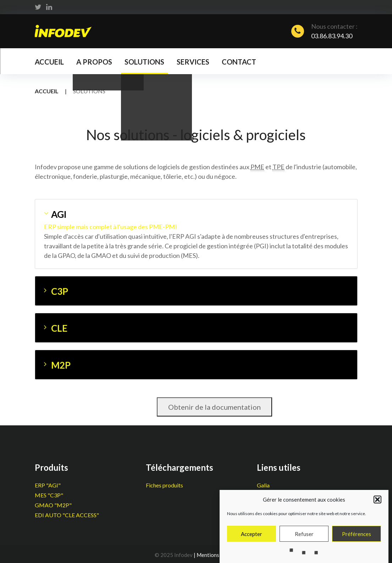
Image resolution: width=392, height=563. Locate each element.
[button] (377, 504)
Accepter (252, 539)
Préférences (357, 539)
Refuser (304, 539)
